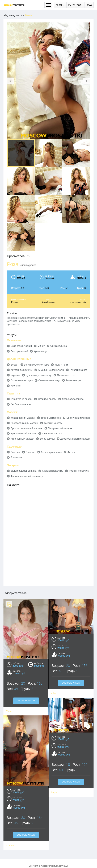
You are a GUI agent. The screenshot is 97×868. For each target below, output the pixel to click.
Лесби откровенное (73, 399)
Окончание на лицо (49, 380)
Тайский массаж (53, 423)
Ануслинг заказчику (21, 370)
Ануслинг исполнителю (51, 370)
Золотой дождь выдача (23, 471)
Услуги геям (61, 365)
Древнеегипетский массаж (75, 439)
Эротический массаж (78, 418)
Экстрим (15, 452)
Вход (89, 5)
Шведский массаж (52, 433)
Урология (16, 386)
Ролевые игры (74, 380)
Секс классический (21, 346)
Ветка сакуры (47, 439)
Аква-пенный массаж (22, 439)
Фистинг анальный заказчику (27, 476)
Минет (41, 346)
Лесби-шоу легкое (21, 404)
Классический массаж (23, 418)
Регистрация (75, 5)
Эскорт (14, 365)
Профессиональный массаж (26, 428)
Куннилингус (41, 351)
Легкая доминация (51, 452)
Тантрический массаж (60, 428)
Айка (54, 693)
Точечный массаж (51, 418)
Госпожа (31, 452)
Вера (10, 795)
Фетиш (71, 452)
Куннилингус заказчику (39, 375)
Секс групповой (19, 351)
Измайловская (49, 302)
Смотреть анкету (71, 683)
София (54, 838)
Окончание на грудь (22, 380)
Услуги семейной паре (37, 365)
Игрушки (15, 375)
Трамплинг (17, 457)
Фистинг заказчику (79, 471)
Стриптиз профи (47, 399)
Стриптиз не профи (21, 399)
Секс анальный (59, 346)
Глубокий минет (78, 370)
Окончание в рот (66, 375)
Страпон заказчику (52, 471)
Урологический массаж (23, 433)
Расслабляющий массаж (24, 423)
